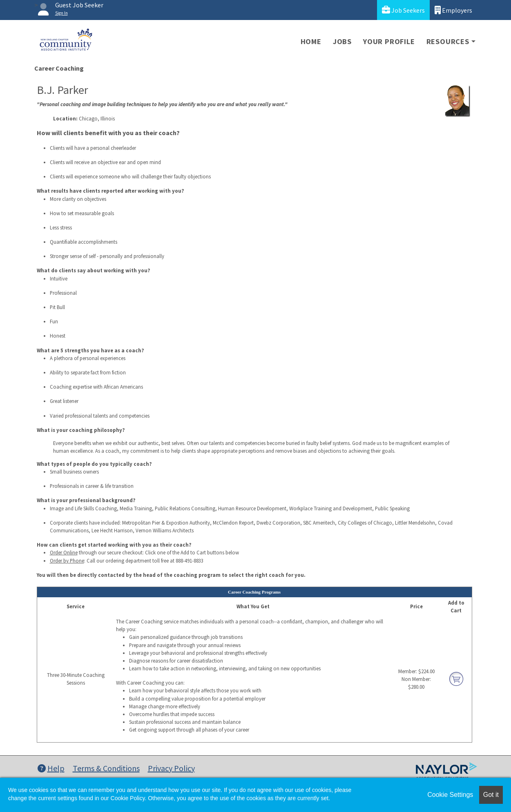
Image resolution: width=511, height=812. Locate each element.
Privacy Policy (171, 768)
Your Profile (389, 41)
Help (51, 768)
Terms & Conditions (106, 768)
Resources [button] (448, 41)
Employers (453, 10)
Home (311, 41)
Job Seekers (403, 10)
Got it (491, 795)
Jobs (342, 41)
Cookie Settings (450, 795)
